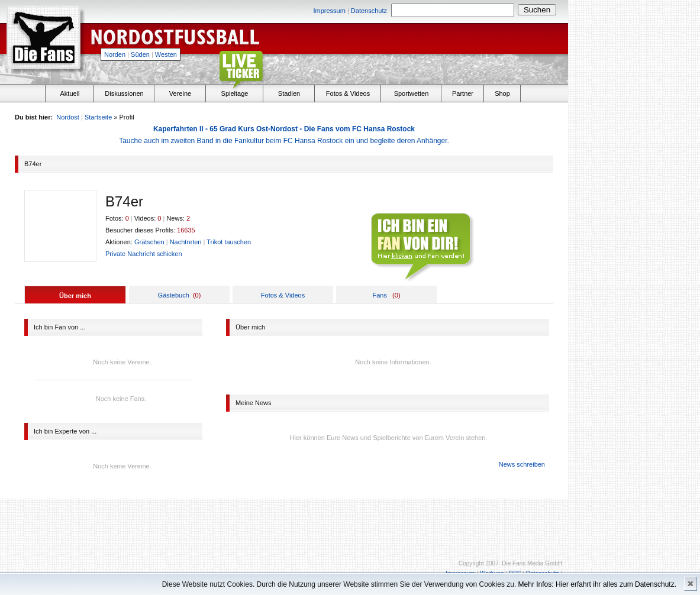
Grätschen (149, 242)
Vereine (180, 93)
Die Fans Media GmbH (532, 563)
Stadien (289, 93)
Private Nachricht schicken (144, 254)
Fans (379, 295)
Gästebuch (174, 295)
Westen (166, 54)
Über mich (75, 296)
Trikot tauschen (229, 242)
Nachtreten (186, 242)
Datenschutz (369, 11)
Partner (463, 93)
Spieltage (235, 93)
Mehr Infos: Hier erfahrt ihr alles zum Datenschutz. (597, 584)
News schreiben (522, 464)
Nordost (68, 117)
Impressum (329, 11)
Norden (115, 54)
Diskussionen (124, 93)
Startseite (98, 117)
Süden (140, 54)
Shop (502, 93)
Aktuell (70, 93)
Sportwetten (412, 93)
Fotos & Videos (348, 93)
